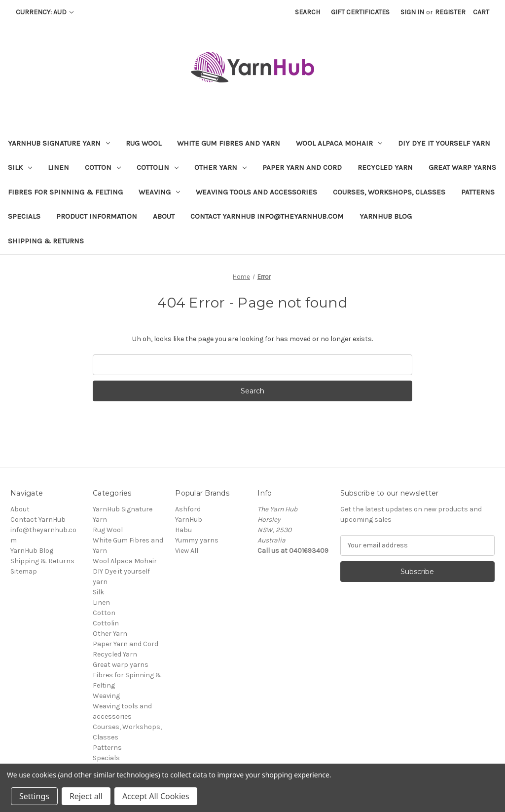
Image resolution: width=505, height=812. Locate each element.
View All (187, 551)
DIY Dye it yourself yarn (444, 143)
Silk (20, 167)
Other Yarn (220, 167)
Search (307, 12)
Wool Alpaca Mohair (339, 143)
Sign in (412, 12)
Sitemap (24, 571)
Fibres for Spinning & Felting (65, 192)
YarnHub (189, 520)
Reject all (86, 796)
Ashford (188, 509)
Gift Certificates (360, 12)
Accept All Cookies (156, 796)
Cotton (103, 167)
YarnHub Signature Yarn (59, 143)
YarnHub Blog (386, 216)
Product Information (97, 216)
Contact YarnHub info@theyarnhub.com (267, 216)
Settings (34, 796)
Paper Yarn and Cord (302, 167)
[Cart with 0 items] (481, 12)
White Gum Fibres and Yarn (229, 143)
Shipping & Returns (46, 241)
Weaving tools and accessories (256, 192)
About (164, 216)
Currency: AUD (45, 12)
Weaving (159, 192)
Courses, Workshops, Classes (389, 192)
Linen (58, 167)
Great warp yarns (462, 167)
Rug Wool (144, 143)
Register (450, 12)
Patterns (478, 192)
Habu (183, 530)
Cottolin (158, 167)
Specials (24, 216)
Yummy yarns (197, 540)
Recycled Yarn (385, 167)
